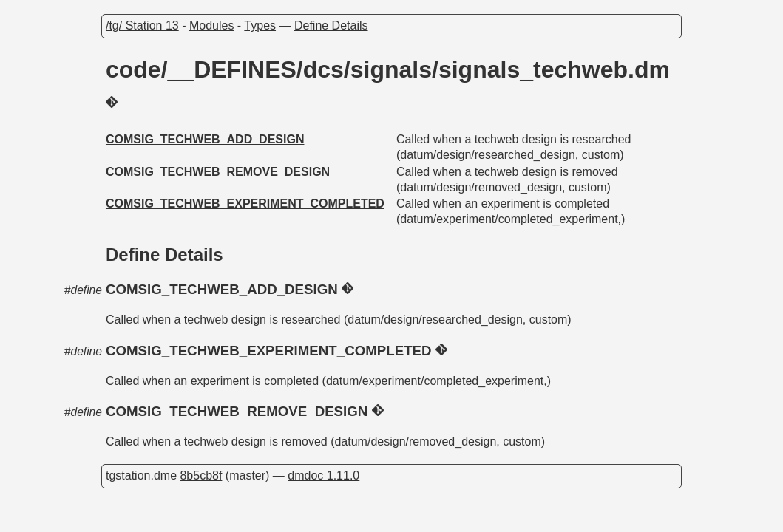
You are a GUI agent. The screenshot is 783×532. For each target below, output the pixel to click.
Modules (211, 25)
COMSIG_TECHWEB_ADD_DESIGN (205, 139)
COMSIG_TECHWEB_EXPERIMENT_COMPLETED (245, 204)
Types (260, 25)
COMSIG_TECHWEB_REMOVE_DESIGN (218, 172)
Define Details (331, 25)
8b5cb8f (201, 475)
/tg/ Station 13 (142, 25)
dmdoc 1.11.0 (323, 475)
